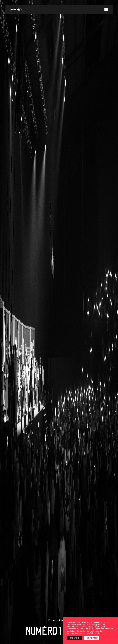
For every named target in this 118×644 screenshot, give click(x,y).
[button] (106, 10)
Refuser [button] (74, 638)
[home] (16, 9)
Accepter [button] (92, 638)
